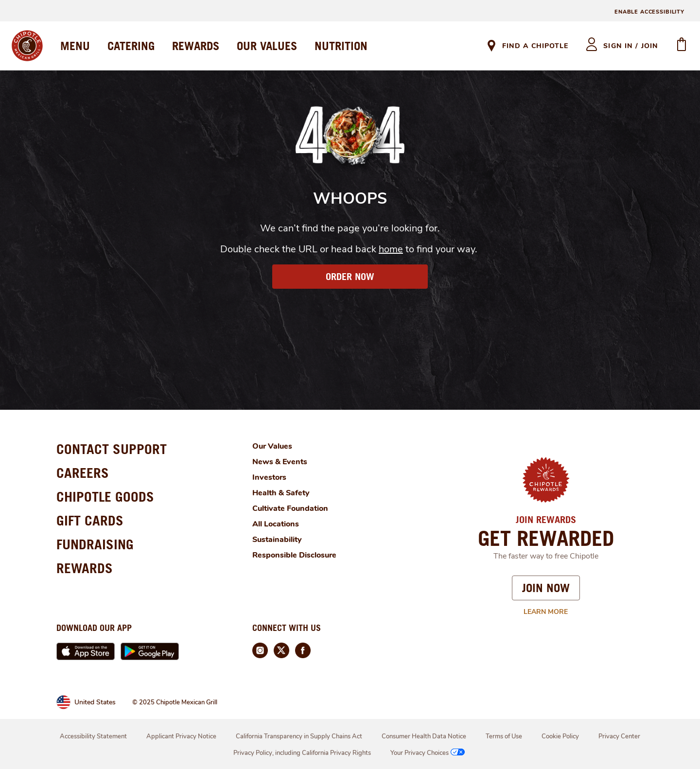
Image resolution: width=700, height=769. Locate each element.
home (391, 249)
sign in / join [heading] (631, 46)
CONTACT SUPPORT (112, 449)
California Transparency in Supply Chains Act (299, 736)
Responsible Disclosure (294, 555)
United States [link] (95, 702)
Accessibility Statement (93, 736)
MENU (75, 46)
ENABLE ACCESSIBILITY (649, 12)
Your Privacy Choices (429, 753)
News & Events (280, 462)
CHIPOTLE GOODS (105, 497)
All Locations (276, 524)
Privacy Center (619, 736)
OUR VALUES (267, 46)
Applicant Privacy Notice (181, 736)
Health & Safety (281, 493)
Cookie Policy (560, 736)
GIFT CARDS (90, 520)
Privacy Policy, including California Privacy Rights (302, 753)
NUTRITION (341, 46)
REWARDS (196, 46)
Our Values (272, 446)
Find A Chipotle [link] (535, 46)
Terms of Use (504, 736)
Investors (269, 477)
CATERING (131, 46)
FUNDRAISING (95, 544)
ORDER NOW (350, 277)
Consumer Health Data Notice (424, 736)
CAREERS (83, 473)
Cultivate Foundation (290, 508)
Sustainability (277, 540)
